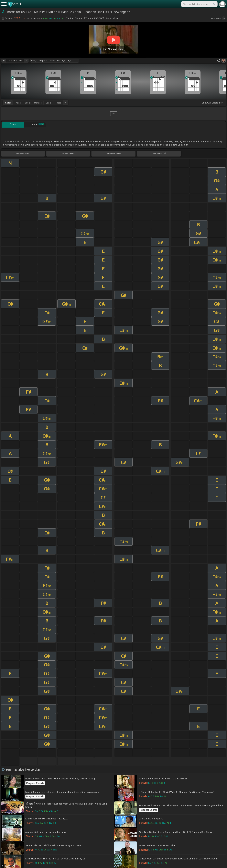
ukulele (28, 103)
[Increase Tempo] (26, 61)
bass (59, 103)
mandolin (38, 103)
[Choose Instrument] (66, 103)
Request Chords (35, 783)
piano (18, 103)
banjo (48, 103)
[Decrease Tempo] (4, 61)
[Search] (214, 4)
